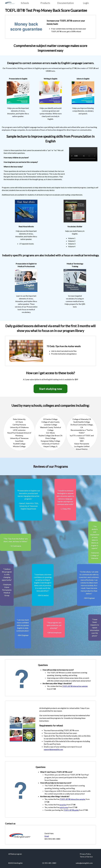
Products (45, 3)
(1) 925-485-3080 (49, 863)
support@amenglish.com (53, 749)
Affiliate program (15, 854)
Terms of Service (86, 857)
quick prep (64, 807)
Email (47, 836)
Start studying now (50, 389)
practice (63, 805)
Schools (25, 3)
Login (86, 3)
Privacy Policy (85, 854)
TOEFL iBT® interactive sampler (75, 686)
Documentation (65, 3)
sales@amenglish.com (84, 863)
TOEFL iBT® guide (71, 810)
